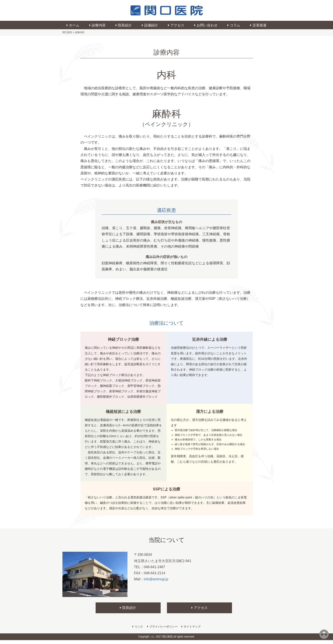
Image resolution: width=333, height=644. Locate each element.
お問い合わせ (207, 25)
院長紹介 (125, 25)
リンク (139, 630)
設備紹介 (151, 25)
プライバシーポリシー (163, 630)
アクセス (177, 25)
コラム (235, 25)
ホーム (74, 25)
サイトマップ (192, 630)
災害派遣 (260, 25)
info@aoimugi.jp (156, 583)
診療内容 (99, 25)
